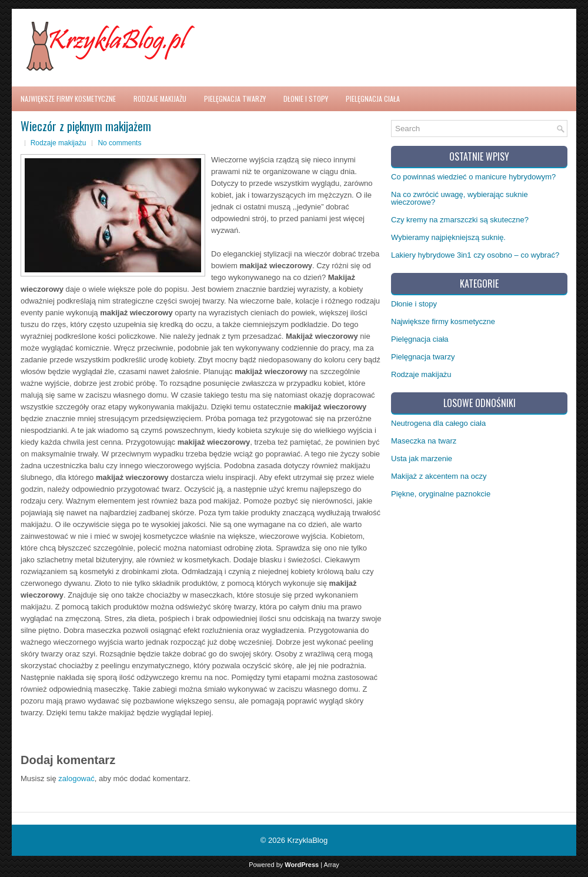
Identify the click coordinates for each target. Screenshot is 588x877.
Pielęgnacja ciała (373, 99)
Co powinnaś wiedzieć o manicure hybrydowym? (473, 177)
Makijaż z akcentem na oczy (439, 476)
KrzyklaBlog (308, 840)
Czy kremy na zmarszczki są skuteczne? (460, 220)
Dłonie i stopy (306, 99)
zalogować (76, 778)
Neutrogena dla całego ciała (438, 423)
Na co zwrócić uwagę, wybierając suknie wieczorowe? (460, 198)
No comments (119, 143)
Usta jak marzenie (422, 458)
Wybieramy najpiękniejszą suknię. (448, 237)
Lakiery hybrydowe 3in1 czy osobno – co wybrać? (475, 255)
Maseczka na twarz (424, 441)
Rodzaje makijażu (160, 99)
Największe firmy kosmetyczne (68, 99)
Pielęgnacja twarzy (235, 99)
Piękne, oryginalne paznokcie (441, 494)
